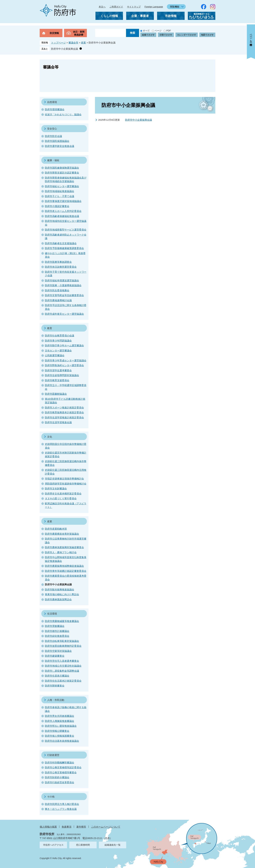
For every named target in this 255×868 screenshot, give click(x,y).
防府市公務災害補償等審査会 (61, 772)
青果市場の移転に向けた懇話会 (62, 594)
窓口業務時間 (83, 845)
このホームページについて (106, 827)
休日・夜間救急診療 (79, 33)
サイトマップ (134, 7)
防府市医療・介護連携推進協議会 (63, 285)
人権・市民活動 (56, 700)
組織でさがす (148, 35)
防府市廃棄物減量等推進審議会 (62, 621)
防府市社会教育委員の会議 (60, 336)
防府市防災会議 (53, 136)
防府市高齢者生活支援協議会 (61, 243)
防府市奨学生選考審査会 (58, 370)
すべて (146, 31)
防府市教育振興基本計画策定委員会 (64, 412)
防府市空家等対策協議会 (58, 651)
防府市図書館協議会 (56, 394)
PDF (169, 31)
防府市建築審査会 (55, 656)
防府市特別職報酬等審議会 (60, 763)
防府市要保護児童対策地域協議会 (63, 201)
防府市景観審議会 (55, 626)
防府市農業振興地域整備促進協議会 (64, 566)
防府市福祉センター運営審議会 (62, 186)
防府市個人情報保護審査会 (60, 736)
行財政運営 (53, 755)
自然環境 (52, 102)
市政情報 (171, 16)
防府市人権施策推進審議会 (60, 721)
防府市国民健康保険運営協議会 (62, 168)
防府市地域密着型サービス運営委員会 (66, 230)
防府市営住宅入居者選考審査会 (62, 661)
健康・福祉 (53, 160)
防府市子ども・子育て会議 (60, 196)
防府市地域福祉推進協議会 (60, 191)
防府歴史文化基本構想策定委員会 (63, 494)
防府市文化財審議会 (56, 488)
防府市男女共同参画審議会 (60, 716)
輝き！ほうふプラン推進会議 (61, 809)
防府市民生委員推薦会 (57, 290)
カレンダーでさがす (187, 35)
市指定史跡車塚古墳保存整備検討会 (64, 479)
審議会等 (73, 43)
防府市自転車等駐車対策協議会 (62, 641)
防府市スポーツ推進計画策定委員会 (64, 408)
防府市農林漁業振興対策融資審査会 (64, 547)
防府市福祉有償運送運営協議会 (62, 280)
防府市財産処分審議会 (57, 777)
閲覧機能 (175, 7)
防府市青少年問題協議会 (58, 341)
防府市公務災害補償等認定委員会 (63, 767)
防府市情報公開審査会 (57, 731)
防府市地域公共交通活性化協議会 (63, 666)
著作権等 (81, 827)
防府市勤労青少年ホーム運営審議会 (64, 345)
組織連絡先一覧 (113, 845)
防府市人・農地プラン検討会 (61, 552)
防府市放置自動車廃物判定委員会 (63, 646)
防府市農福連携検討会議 (58, 300)
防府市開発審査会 (55, 686)
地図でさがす (207, 35)
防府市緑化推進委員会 (57, 636)
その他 (51, 797)
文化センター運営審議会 (58, 351)
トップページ (58, 43)
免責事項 (67, 827)
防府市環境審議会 (55, 109)
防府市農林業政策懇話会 (58, 599)
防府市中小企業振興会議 (64, 49)
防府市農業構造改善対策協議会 (62, 534)
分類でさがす (166, 35)
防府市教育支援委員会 (57, 380)
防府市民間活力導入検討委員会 (62, 804)
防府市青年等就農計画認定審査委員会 (66, 571)
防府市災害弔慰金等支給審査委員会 (64, 295)
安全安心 (52, 129)
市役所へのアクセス (53, 845)
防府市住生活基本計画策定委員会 (63, 681)
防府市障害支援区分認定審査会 (62, 173)
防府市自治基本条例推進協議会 (62, 741)
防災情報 (54, 33)
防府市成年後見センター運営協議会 (64, 314)
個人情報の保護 (48, 827)
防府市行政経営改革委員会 (60, 782)
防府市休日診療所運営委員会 (61, 267)
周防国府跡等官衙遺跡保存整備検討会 (66, 484)
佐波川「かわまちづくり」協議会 (63, 114)
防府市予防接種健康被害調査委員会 (64, 248)
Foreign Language (154, 7)
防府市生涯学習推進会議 (58, 422)
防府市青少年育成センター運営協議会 (66, 360)
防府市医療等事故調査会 (58, 262)
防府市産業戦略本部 (56, 529)
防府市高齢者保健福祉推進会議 (62, 216)
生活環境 (52, 614)
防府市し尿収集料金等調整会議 (62, 671)
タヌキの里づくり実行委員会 (61, 498)
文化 (50, 437)
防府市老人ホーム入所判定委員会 (63, 211)
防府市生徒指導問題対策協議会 (62, 375)
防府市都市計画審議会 (57, 631)
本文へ (102, 7)
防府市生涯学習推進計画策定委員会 (64, 417)
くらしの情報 (109, 16)
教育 (50, 328)
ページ (158, 31)
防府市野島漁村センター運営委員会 (64, 365)
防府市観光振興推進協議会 (60, 590)
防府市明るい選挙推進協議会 (61, 726)
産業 (83, 43)
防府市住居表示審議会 (57, 676)
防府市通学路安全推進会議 (60, 146)
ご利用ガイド (116, 7)
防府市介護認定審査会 (57, 206)
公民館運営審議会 (55, 355)
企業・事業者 (140, 16)
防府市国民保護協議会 (57, 141)
